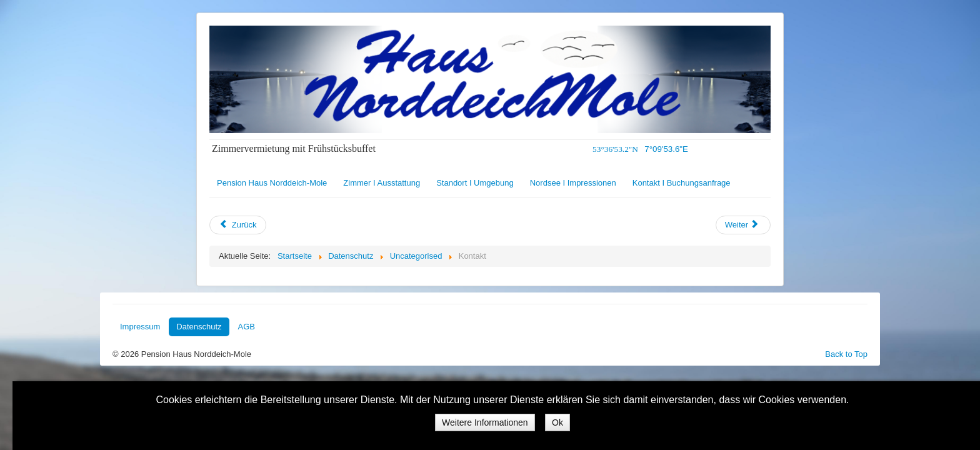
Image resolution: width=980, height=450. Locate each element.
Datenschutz (199, 327)
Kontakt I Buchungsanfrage (682, 183)
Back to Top (846, 354)
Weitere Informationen (485, 422)
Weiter (742, 225)
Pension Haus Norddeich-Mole (272, 183)
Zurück (238, 225)
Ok (557, 422)
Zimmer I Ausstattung (382, 183)
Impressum (140, 327)
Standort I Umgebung (475, 183)
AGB (247, 327)
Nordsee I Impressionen (573, 183)
